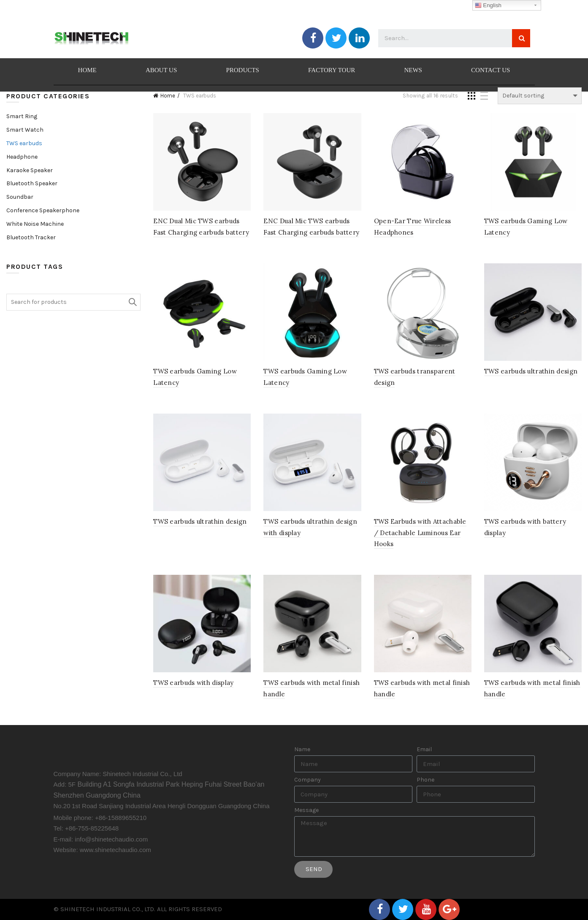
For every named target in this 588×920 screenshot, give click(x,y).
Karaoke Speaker (30, 170)
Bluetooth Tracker (31, 237)
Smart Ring (22, 116)
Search (132, 302)
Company (308, 780)
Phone (425, 780)
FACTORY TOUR (332, 70)
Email (424, 750)
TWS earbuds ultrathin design (531, 371)
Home (168, 96)
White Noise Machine (35, 224)
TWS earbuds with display (193, 683)
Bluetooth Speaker (32, 183)
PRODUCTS (242, 70)
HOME (87, 70)
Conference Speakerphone (43, 210)
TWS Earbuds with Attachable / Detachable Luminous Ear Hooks (420, 533)
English (488, 5)
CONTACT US (490, 70)
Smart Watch (25, 130)
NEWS (413, 70)
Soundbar (20, 197)
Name (302, 750)
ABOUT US (161, 70)
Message (306, 810)
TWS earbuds (24, 143)
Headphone (22, 157)
